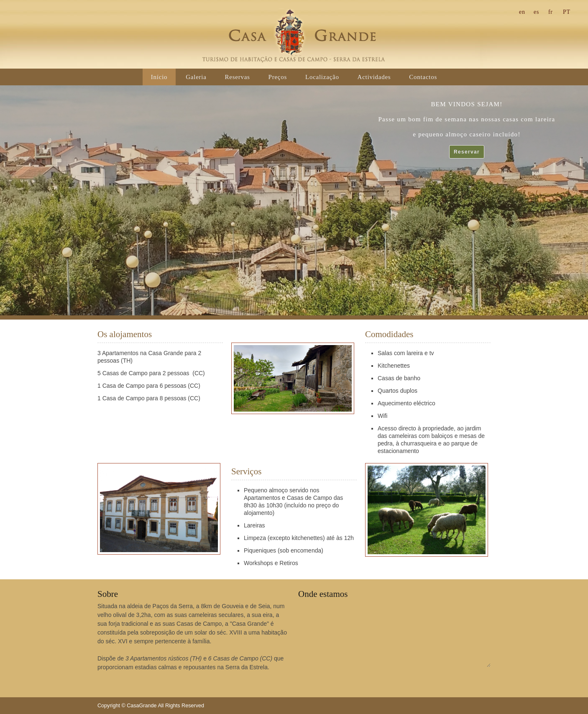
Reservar (467, 152)
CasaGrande (294, 36)
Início (159, 77)
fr (551, 12)
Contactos (423, 77)
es (536, 12)
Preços (278, 77)
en (522, 12)
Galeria (196, 77)
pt (567, 12)
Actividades (374, 77)
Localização (322, 77)
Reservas (238, 77)
